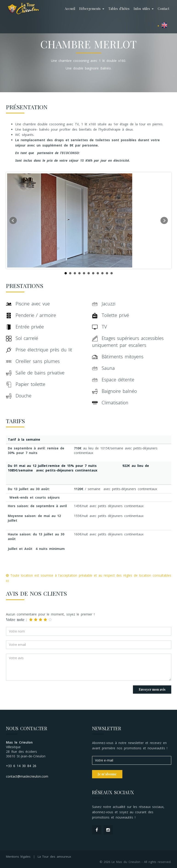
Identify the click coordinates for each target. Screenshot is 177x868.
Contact (163, 9)
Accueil (70, 9)
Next (164, 221)
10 (107, 273)
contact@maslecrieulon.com (27, 776)
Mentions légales (18, 857)
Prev (13, 221)
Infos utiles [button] (144, 9)
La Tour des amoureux (54, 857)
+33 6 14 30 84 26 (21, 766)
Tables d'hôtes (119, 9)
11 (112, 273)
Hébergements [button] (92, 9)
